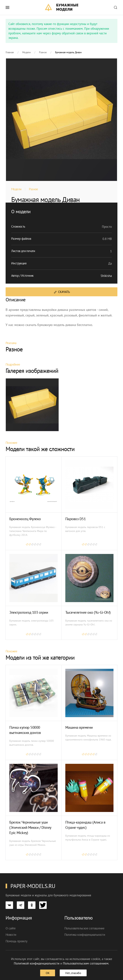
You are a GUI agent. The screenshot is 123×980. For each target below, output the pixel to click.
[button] (7, 7)
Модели (16, 189)
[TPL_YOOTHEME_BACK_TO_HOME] (61, 7)
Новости (11, 935)
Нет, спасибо (73, 973)
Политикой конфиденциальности (37, 963)
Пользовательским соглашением (86, 963)
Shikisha (106, 276)
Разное (33, 189)
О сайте (11, 928)
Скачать (61, 292)
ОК (48, 973)
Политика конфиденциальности (85, 935)
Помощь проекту (17, 941)
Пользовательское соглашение (84, 928)
